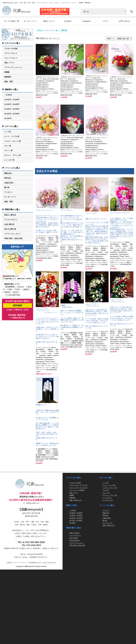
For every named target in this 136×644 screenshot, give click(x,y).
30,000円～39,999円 (12, 109)
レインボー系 (9, 160)
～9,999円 (8, 95)
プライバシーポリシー (21, 562)
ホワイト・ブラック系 (13, 155)
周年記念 (8, 178)
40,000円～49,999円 (12, 114)
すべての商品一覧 (11, 21)
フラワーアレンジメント (13, 67)
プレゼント (8, 192)
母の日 (64, 30)
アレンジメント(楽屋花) (77, 490)
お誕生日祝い (9, 183)
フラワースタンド (11, 53)
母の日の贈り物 (10, 229)
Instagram (87, 21)
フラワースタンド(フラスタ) (79, 485)
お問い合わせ (124, 21)
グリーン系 (8, 151)
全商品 (40, 30)
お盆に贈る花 (9, 224)
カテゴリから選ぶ (52, 30)
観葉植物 (8, 77)
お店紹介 (68, 21)
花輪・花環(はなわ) (76, 500)
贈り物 (7, 187)
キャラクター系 (108, 500)
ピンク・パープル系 (12, 136)
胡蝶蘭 (7, 72)
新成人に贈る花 (10, 215)
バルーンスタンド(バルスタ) (79, 488)
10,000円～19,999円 (12, 100)
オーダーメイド (30, 21)
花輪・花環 (8, 82)
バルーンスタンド (11, 58)
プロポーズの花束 (11, 49)
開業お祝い (8, 173)
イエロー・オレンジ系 (13, 141)
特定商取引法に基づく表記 (38, 562)
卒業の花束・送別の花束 (13, 238)
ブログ (105, 21)
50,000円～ (8, 118)
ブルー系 (8, 146)
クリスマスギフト (11, 220)
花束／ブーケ (9, 63)
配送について (49, 21)
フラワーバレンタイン (13, 234)
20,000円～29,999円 (12, 104)
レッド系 (8, 132)
